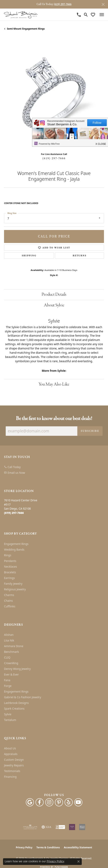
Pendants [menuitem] (10, 561)
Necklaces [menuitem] (10, 567)
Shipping (29, 256)
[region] (54, 93)
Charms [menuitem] (9, 595)
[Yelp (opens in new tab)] (69, 802)
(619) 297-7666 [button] (63, 4)
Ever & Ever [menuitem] (11, 674)
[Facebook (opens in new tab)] (40, 802)
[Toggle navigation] (102, 15)
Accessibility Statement (78, 847)
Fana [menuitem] (7, 680)
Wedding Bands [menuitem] (14, 549)
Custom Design (14, 760)
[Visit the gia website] (46, 827)
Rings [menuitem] (8, 555)
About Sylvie (54, 305)
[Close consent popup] (79, 862)
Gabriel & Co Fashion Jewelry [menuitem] (23, 697)
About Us (10, 748)
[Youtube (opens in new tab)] (78, 802)
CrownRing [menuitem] (11, 663)
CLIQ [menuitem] (7, 657)
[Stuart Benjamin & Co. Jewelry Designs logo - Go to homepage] (21, 15)
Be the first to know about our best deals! (54, 419)
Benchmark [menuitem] (11, 652)
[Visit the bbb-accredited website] (60, 827)
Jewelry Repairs (14, 765)
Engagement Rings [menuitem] (16, 544)
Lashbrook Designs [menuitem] (16, 703)
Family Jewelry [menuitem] (13, 584)
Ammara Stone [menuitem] (14, 646)
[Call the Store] (14, 513)
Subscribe (90, 431)
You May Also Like (54, 384)
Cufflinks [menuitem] (10, 606)
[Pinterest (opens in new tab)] (59, 802)
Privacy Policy (24, 847)
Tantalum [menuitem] (10, 720)
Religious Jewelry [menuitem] (15, 589)
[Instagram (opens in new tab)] (49, 802)
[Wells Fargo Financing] (82, 827)
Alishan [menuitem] (9, 635)
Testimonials (12, 771)
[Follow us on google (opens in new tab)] (30, 802)
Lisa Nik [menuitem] (9, 640)
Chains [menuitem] (8, 601)
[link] (79, 15)
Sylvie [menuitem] (8, 714)
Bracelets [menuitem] (10, 572)
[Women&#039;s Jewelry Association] (72, 827)
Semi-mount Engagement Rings (26, 29)
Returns (80, 256)
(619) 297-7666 (54, 158)
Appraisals (11, 754)
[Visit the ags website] (30, 827)
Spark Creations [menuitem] (14, 708)
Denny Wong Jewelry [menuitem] (17, 669)
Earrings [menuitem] (9, 578)
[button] (86, 15)
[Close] (103, 4)
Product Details (54, 295)
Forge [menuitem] (8, 686)
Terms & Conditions (48, 847)
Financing (10, 777)
